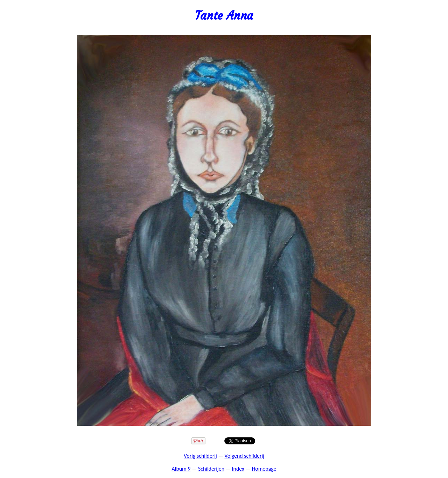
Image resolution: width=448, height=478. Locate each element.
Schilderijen (211, 469)
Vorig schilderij (200, 456)
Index (238, 469)
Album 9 (181, 469)
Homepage (264, 469)
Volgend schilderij (244, 456)
